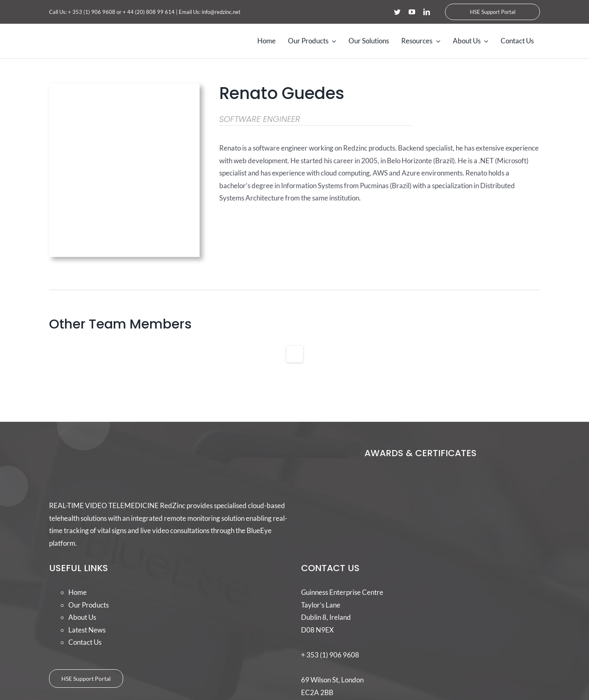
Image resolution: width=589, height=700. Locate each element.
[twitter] (397, 12)
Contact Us (85, 642)
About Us (82, 617)
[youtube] (412, 12)
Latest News (87, 630)
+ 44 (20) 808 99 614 (149, 12)
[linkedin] (427, 12)
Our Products (89, 605)
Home (78, 592)
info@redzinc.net (221, 12)
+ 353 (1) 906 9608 (92, 12)
